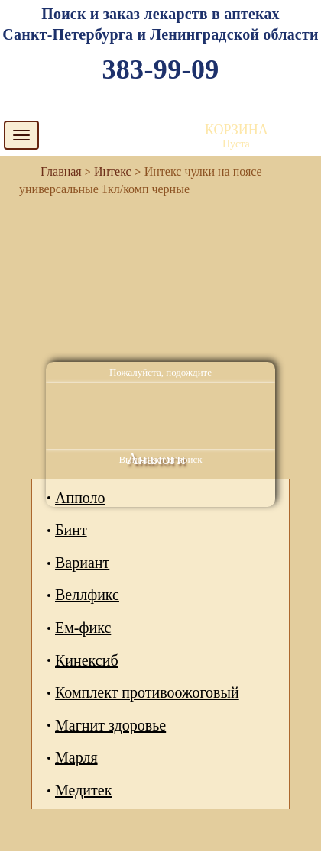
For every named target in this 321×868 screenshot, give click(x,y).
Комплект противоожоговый (147, 692)
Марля (76, 757)
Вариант (82, 563)
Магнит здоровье (110, 725)
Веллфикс (87, 595)
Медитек (83, 790)
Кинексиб (87, 660)
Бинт (71, 530)
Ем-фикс (83, 628)
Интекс (113, 171)
